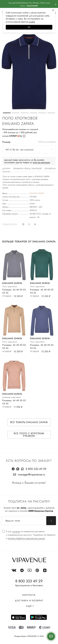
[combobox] (29, 149)
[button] (7, 113)
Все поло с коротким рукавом (29, 435)
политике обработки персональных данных (26, 538)
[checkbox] (29, 535)
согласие (16, 531)
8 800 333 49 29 (36, 469)
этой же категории (41, 162)
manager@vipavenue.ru (31, 474)
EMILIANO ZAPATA (37, 193)
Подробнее (32, 6)
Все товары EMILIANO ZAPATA (29, 422)
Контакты (29, 595)
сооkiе (32, 22)
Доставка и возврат (29, 600)
